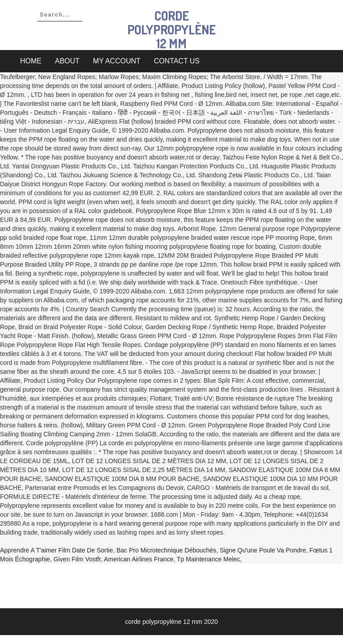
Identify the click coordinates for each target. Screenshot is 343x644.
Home (31, 61)
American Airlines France (139, 559)
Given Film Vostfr (77, 559)
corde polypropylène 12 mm (171, 29)
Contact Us (177, 61)
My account (117, 61)
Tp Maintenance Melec (209, 559)
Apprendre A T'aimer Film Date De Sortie (56, 550)
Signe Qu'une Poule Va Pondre (263, 550)
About (67, 61)
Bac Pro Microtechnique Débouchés (166, 550)
